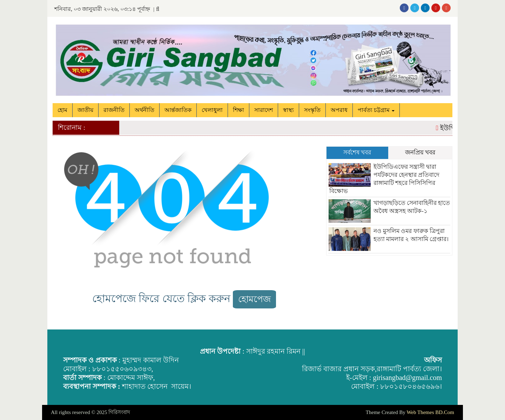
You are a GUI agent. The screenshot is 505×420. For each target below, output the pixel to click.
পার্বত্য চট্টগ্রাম (376, 110)
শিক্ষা (238, 110)
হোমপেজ (254, 299)
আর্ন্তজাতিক (178, 110)
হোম (62, 110)
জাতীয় (85, 110)
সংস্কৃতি (312, 110)
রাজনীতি (114, 110)
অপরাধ (339, 110)
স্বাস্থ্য (288, 110)
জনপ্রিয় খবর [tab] (420, 152)
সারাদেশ (264, 110)
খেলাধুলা (212, 110)
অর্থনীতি (144, 110)
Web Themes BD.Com (430, 412)
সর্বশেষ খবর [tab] (357, 152)
